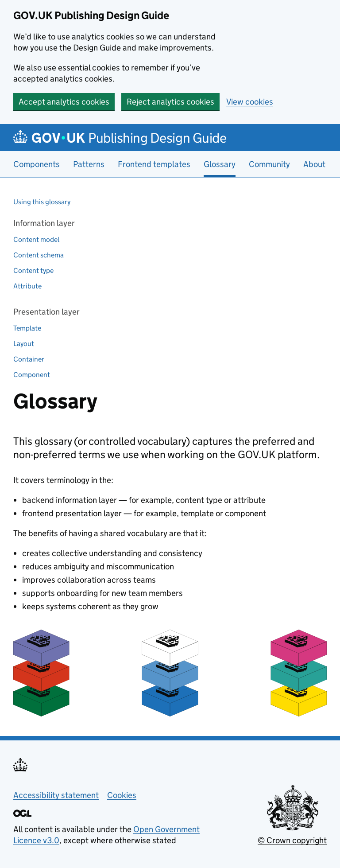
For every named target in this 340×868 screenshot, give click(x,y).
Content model (36, 239)
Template (27, 328)
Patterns (89, 164)
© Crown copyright (292, 840)
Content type (33, 271)
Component (32, 375)
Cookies (122, 795)
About (314, 164)
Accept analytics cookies (64, 102)
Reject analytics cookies (170, 102)
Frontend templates (154, 164)
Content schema (39, 255)
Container (29, 359)
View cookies (250, 102)
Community (269, 164)
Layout (24, 344)
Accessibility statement (56, 795)
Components (37, 164)
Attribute (27, 286)
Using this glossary (42, 202)
